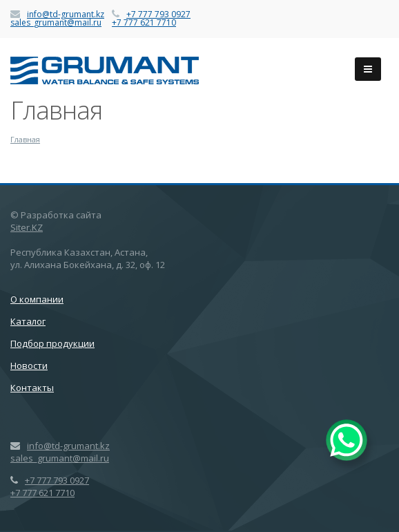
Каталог (28, 321)
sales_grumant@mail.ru (56, 22)
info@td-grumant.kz (66, 14)
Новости (29, 365)
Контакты (32, 388)
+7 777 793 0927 (158, 14)
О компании (37, 299)
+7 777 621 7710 (144, 22)
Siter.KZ (27, 227)
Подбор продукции (52, 343)
